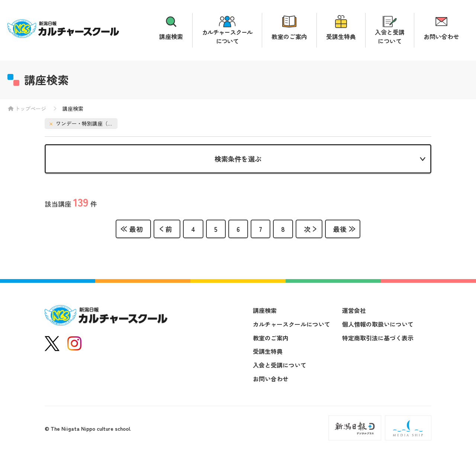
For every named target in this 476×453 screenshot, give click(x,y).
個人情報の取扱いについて (378, 325)
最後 (340, 230)
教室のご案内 (289, 36)
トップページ (30, 109)
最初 (136, 230)
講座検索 (171, 36)
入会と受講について (390, 36)
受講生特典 (341, 36)
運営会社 (354, 312)
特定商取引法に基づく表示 (378, 339)
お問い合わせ (441, 36)
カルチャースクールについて (227, 36)
